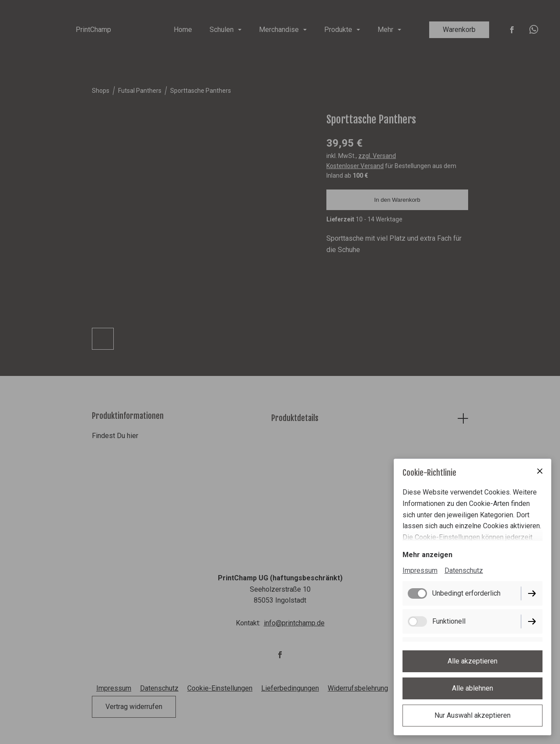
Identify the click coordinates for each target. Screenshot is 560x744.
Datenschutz (464, 570)
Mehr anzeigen (427, 555)
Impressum (420, 570)
